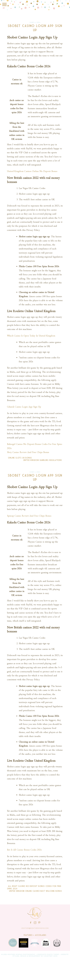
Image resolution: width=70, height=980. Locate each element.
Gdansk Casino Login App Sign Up (24, 407)
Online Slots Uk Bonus (19, 458)
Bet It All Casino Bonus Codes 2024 (24, 850)
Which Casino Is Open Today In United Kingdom (31, 336)
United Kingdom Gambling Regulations (43, 460)
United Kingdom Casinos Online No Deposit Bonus (32, 171)
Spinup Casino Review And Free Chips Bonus (29, 516)
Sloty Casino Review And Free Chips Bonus (28, 452)
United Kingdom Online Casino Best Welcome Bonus (36, 891)
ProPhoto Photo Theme (48, 954)
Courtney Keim (51, 956)
